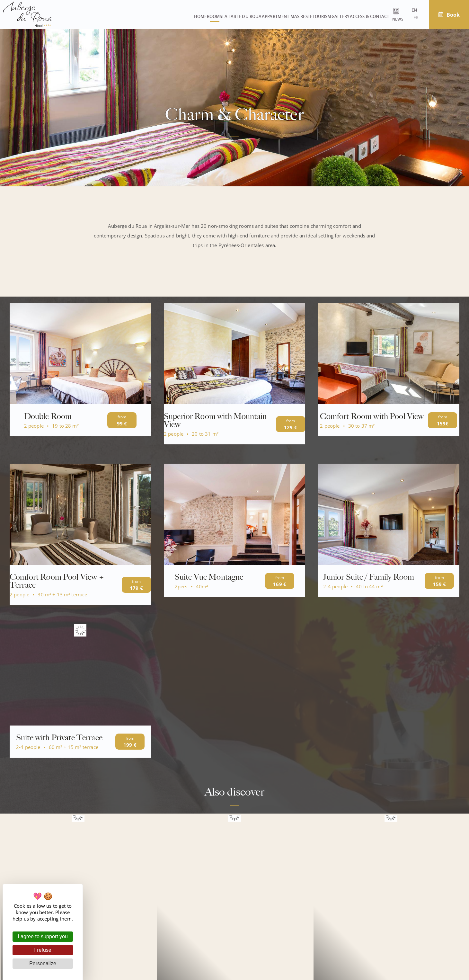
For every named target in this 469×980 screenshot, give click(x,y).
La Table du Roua (164, 16)
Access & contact (336, 16)
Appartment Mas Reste (220, 16)
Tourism (266, 16)
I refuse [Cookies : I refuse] (43, 950)
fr (406, 17)
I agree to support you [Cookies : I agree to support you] (43, 936)
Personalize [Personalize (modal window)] (43, 963)
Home (101, 16)
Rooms (126, 16)
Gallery (296, 16)
